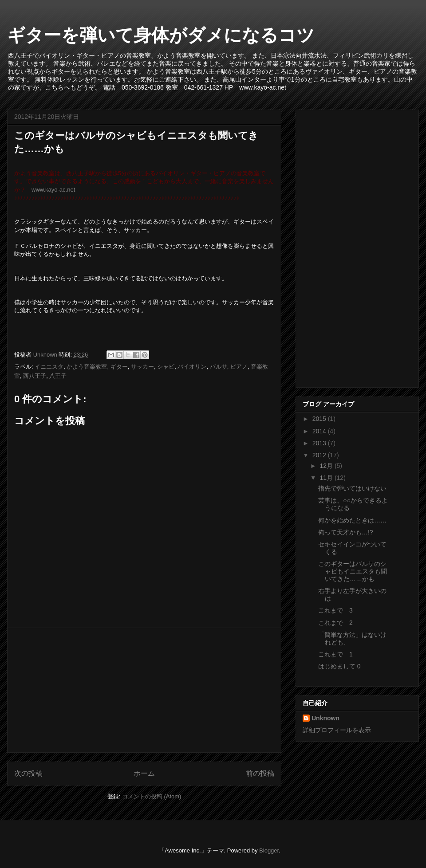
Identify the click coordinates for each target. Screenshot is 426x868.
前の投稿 (260, 773)
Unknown (325, 718)
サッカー (142, 367)
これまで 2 (335, 623)
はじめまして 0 (339, 666)
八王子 (58, 376)
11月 (327, 478)
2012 (320, 455)
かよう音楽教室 (87, 367)
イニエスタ (49, 367)
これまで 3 (335, 610)
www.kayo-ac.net (53, 190)
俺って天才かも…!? (346, 532)
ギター (119, 367)
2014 (320, 431)
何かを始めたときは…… (352, 520)
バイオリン (192, 367)
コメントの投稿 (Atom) (152, 796)
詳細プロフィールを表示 (337, 730)
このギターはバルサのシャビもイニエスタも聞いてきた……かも (353, 571)
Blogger (269, 850)
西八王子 (35, 376)
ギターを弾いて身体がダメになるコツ (161, 35)
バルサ (219, 367)
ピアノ (239, 367)
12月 (327, 466)
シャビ (166, 367)
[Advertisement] (144, 690)
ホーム (144, 773)
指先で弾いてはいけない (352, 488)
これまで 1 (335, 654)
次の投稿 (28, 773)
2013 (320, 443)
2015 (320, 419)
